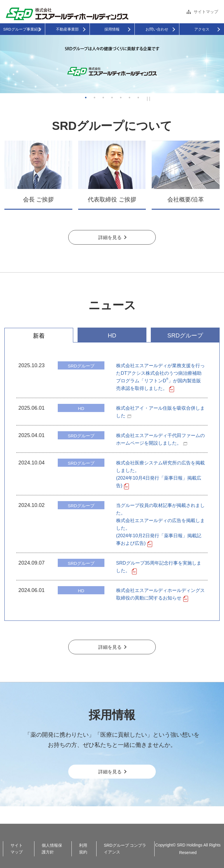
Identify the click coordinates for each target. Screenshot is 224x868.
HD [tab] (112, 335)
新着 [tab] (39, 336)
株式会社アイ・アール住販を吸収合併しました (160, 412)
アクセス (202, 29)
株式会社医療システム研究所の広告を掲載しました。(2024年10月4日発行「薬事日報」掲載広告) (160, 474)
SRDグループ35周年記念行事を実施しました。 (159, 567)
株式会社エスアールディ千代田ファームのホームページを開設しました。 (160, 439)
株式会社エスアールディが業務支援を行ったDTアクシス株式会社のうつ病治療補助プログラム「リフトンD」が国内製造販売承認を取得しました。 (160, 377)
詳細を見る (110, 237)
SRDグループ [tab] (185, 335)
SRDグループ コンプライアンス (125, 849)
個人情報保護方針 (52, 849)
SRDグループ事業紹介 (22, 29)
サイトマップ (206, 12)
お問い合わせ (157, 29)
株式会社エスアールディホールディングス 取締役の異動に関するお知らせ (160, 594)
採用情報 (112, 29)
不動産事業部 (67, 29)
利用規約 (83, 849)
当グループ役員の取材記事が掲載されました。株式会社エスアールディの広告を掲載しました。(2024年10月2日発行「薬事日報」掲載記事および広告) (160, 525)
